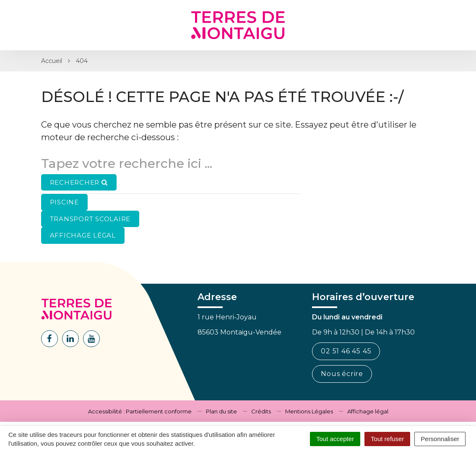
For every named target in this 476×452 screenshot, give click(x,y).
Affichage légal (368, 411)
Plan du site (221, 411)
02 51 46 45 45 (346, 351)
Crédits (261, 411)
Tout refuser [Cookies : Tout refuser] (387, 439)
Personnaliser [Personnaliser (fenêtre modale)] (440, 439)
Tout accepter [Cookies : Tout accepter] (335, 439)
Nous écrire (342, 374)
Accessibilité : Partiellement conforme (140, 411)
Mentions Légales (309, 411)
